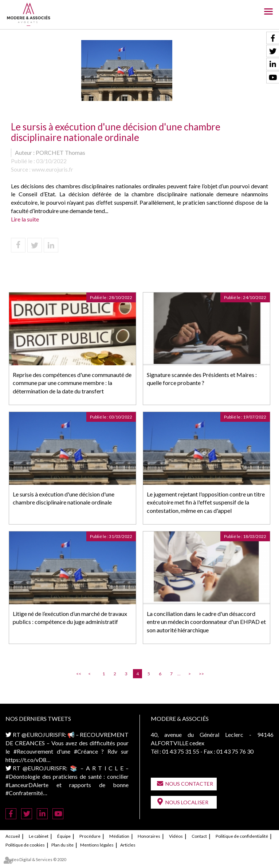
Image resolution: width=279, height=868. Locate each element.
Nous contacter (189, 784)
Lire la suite (25, 219)
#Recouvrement (33, 751)
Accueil (13, 836)
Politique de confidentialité (242, 836)
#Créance (86, 751)
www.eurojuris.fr (52, 169)
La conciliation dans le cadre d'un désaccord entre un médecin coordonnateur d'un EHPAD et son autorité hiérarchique (206, 622)
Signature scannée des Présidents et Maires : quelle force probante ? (202, 379)
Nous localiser (187, 802)
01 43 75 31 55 (181, 751)
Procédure (90, 836)
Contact (199, 836)
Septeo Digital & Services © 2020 (36, 859)
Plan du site (62, 845)
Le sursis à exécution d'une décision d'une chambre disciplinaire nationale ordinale (64, 498)
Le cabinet (39, 836)
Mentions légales (97, 845)
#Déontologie (23, 776)
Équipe (64, 836)
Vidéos (176, 836)
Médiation (119, 836)
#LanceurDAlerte (27, 785)
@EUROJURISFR (43, 735)
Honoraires (149, 836)
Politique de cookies (25, 845)
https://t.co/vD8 (26, 760)
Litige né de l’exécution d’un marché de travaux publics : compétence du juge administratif (70, 618)
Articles (128, 845)
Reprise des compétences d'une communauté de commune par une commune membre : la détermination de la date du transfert (72, 383)
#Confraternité (24, 793)
